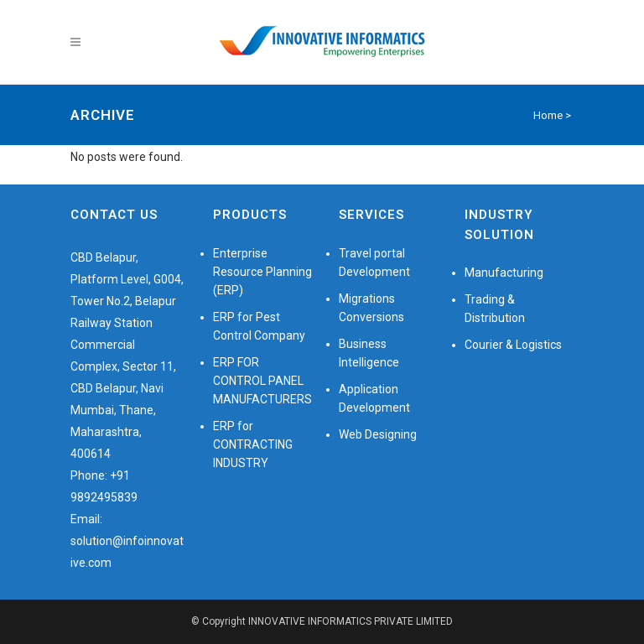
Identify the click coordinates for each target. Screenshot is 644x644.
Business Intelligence (369, 353)
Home (548, 115)
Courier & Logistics (513, 345)
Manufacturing (504, 273)
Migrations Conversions (371, 308)
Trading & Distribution (495, 309)
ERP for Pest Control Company (259, 326)
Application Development (374, 398)
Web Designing (378, 434)
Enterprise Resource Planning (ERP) (262, 272)
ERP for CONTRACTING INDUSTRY (253, 444)
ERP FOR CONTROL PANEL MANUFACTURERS (262, 381)
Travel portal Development (374, 262)
